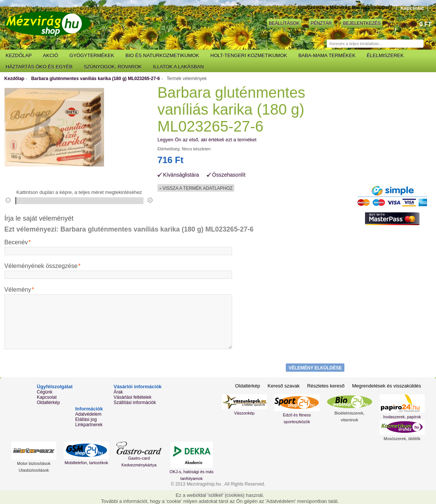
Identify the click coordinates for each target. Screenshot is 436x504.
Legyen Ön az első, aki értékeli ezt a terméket (207, 140)
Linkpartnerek (89, 425)
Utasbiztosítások (34, 470)
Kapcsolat (412, 8)
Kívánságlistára (181, 175)
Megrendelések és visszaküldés (386, 386)
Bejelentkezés (362, 23)
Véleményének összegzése (41, 266)
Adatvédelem (88, 414)
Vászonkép (244, 413)
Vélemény (18, 290)
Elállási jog (86, 419)
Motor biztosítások (34, 463)
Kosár (389, 24)
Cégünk (45, 392)
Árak (118, 392)
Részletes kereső (326, 386)
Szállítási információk (135, 403)
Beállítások (284, 23)
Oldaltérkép (48, 403)
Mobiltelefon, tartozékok (86, 463)
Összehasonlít (229, 175)
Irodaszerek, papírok (402, 417)
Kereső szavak (283, 386)
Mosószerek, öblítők (402, 439)
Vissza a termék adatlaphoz (196, 188)
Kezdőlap (14, 79)
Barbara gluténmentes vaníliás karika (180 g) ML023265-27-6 (96, 79)
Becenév (16, 242)
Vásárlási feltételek (132, 397)
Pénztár (321, 23)
